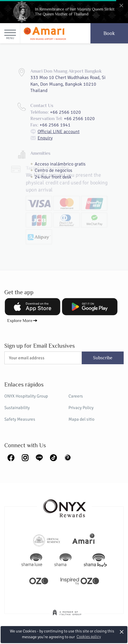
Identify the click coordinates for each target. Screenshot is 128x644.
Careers (76, 396)
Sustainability (17, 408)
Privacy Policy (81, 408)
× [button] (121, 632)
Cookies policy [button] (89, 637)
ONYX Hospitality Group (26, 396)
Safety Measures (20, 419)
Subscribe (103, 358)
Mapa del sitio (81, 419)
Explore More (20, 320)
